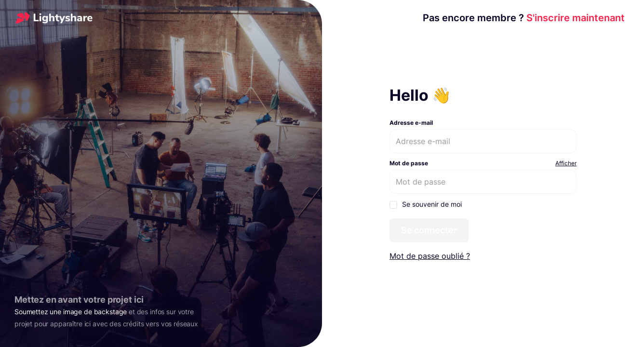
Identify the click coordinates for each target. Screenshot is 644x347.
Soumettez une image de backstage (71, 312)
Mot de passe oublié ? (430, 256)
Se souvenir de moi (426, 204)
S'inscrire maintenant (524, 18)
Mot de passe (409, 163)
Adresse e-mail (411, 123)
